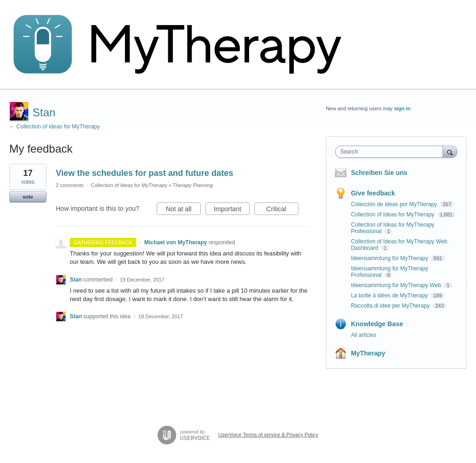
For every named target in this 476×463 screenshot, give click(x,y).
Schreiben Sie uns (379, 173)
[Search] (450, 151)
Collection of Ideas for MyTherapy (129, 185)
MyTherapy (368, 353)
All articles (364, 335)
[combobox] (391, 152)
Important (232, 210)
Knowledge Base (377, 324)
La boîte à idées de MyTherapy (390, 295)
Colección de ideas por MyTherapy (395, 204)
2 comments (70, 185)
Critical (282, 210)
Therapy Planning (193, 185)
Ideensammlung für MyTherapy (390, 258)
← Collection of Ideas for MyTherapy (55, 127)
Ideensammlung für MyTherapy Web (397, 285)
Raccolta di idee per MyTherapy (391, 306)
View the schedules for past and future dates (145, 173)
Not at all (183, 210)
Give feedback (373, 193)
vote (28, 197)
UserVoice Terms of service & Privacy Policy (268, 435)
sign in (402, 108)
